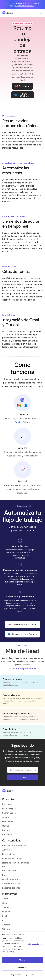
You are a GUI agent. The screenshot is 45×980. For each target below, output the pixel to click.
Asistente (7, 850)
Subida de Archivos (12, 884)
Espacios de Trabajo (12, 858)
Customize (23, 967)
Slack (5, 916)
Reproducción (9, 871)
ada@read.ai (24, 3)
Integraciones (9, 854)
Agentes (6, 817)
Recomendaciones (11, 888)
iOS (4, 920)
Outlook (26, 425)
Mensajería (8, 822)
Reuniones (7, 804)
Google (6, 903)
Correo (6, 826)
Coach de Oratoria (11, 879)
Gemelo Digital (9, 809)
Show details (33, 944)
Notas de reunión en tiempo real (16, 864)
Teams (6, 907)
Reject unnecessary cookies (22, 975)
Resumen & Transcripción (15, 845)
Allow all (22, 960)
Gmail (18, 425)
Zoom (5, 899)
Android (6, 925)
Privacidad (7, 835)
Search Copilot (9, 813)
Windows (7, 929)
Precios (6, 830)
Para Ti (6, 875)
